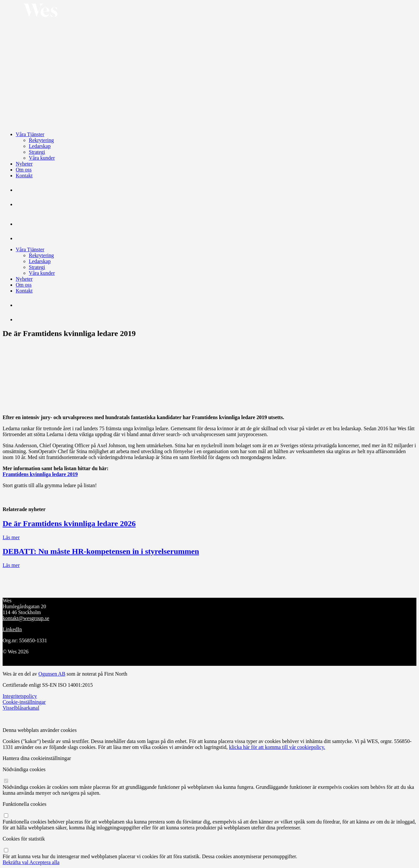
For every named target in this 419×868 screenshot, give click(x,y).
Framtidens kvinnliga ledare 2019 (40, 474)
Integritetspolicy (20, 696)
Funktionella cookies (25, 804)
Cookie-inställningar (24, 702)
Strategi (37, 152)
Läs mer (11, 537)
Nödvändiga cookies (24, 769)
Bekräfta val (16, 862)
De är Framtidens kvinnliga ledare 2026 (69, 523)
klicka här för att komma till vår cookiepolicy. (277, 747)
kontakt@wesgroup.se (26, 618)
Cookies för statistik (24, 839)
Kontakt (24, 176)
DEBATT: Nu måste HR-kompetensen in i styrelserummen (101, 551)
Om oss (24, 170)
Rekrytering (41, 140)
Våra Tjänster (30, 134)
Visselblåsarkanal (21, 708)
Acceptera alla (45, 862)
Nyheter (24, 164)
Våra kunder (42, 158)
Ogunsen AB (52, 674)
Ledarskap (40, 146)
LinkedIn (12, 629)
